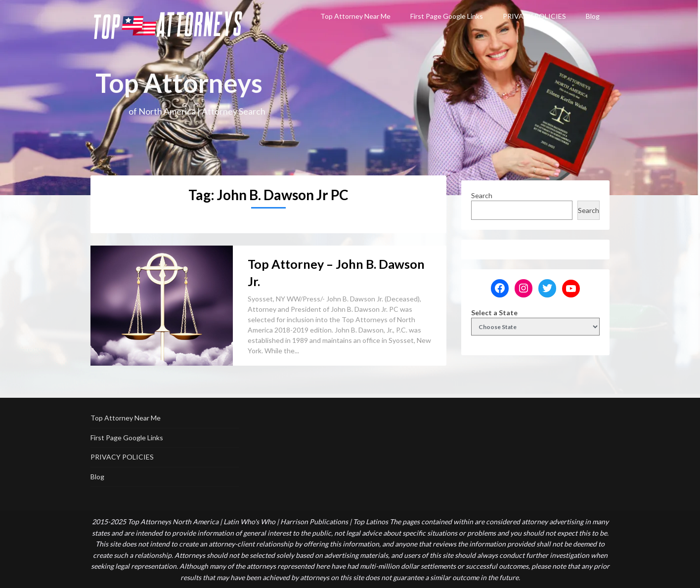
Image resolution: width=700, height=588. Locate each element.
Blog (593, 16)
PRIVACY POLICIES (534, 16)
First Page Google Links (447, 16)
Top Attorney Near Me (355, 16)
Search (482, 195)
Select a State (494, 313)
